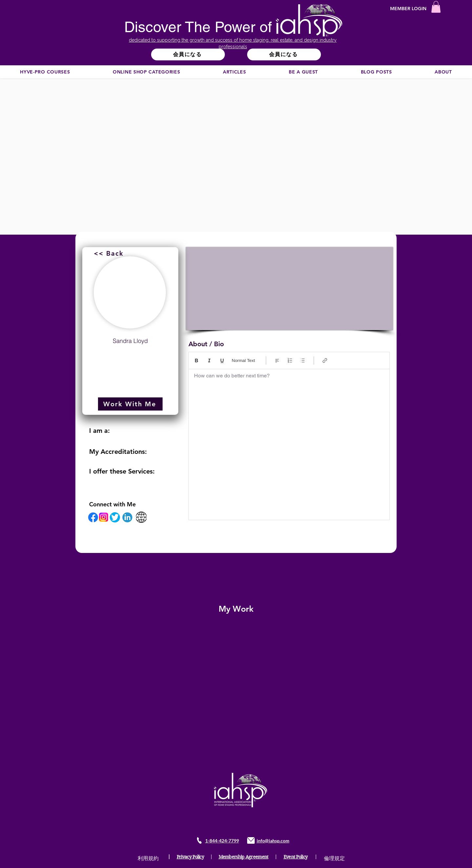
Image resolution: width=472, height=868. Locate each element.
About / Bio (206, 344)
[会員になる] (188, 54)
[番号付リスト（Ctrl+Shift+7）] (290, 360)
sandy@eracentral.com (130, 357)
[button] (436, 7)
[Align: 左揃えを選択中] (277, 360)
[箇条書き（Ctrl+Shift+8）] (303, 360)
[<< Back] (109, 253)
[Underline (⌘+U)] (222, 360)
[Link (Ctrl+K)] (325, 360)
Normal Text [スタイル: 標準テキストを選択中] (243, 360)
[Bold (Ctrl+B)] (197, 360)
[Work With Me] (130, 404)
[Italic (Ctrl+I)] (209, 360)
